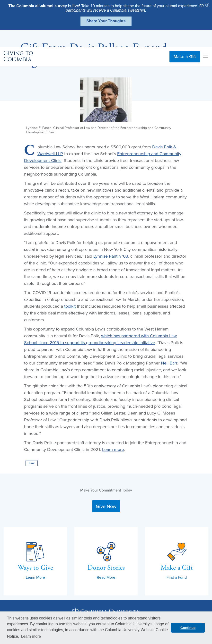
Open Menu (206, 38)
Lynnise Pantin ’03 (111, 256)
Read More (106, 577)
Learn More (35, 577)
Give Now (106, 506)
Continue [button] (188, 628)
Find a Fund (177, 577)
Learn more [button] (31, 636)
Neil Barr (169, 363)
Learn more (113, 449)
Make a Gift (185, 39)
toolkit (70, 306)
